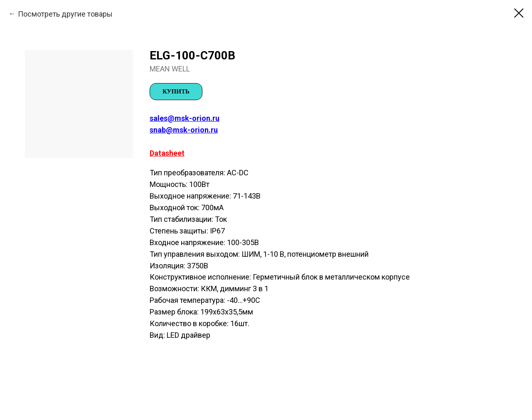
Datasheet (167, 153)
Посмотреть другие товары (65, 14)
